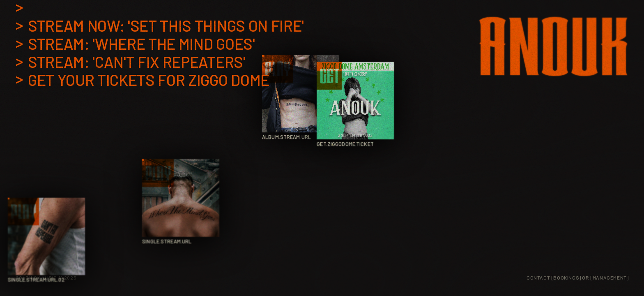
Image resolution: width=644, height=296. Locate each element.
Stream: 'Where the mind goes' (141, 44)
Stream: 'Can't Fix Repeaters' (137, 62)
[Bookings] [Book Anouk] (566, 277)
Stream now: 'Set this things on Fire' (166, 26)
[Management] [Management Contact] (609, 277)
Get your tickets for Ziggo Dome (149, 80)
